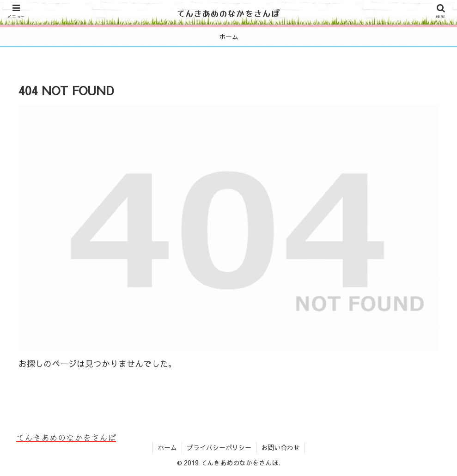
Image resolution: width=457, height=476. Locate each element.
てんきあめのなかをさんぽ (229, 13)
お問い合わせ (280, 447)
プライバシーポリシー (219, 447)
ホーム (167, 447)
